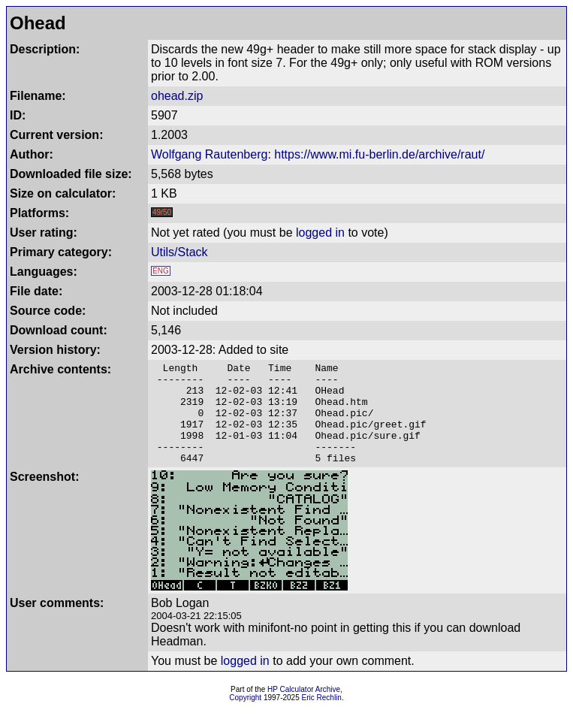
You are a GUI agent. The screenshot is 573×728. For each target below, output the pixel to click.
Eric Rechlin (322, 718)
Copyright (245, 718)
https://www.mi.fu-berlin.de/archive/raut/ (379, 154)
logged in (320, 233)
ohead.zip (177, 96)
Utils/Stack (179, 252)
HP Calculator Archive (304, 710)
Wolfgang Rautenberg (209, 154)
